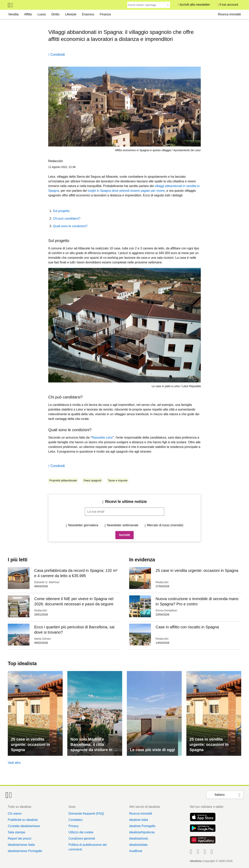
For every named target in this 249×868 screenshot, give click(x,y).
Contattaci (75, 820)
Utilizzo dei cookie (81, 832)
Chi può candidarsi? (67, 219)
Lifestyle (71, 14)
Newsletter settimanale (123, 525)
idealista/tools (139, 838)
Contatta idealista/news (24, 826)
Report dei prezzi (20, 838)
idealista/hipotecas (142, 832)
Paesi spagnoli (92, 480)
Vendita (13, 14)
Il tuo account (229, 5)
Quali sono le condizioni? (70, 226)
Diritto (55, 14)
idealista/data (138, 845)
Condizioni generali (82, 838)
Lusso (42, 14)
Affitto (28, 14)
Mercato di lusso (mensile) (165, 525)
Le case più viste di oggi (152, 750)
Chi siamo (15, 814)
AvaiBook (136, 851)
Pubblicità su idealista (23, 820)
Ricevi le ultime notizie (126, 502)
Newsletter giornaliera (83, 525)
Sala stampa (16, 832)
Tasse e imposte (118, 480)
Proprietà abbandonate (63, 480)
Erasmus (88, 14)
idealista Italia (139, 820)
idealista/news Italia (21, 845)
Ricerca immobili (229, 14)
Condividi (58, 55)
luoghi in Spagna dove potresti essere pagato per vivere (126, 191)
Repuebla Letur (102, 438)
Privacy (74, 826)
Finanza (105, 14)
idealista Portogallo (142, 826)
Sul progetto (61, 211)
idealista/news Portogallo (25, 851)
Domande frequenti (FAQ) (86, 814)
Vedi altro (14, 763)
